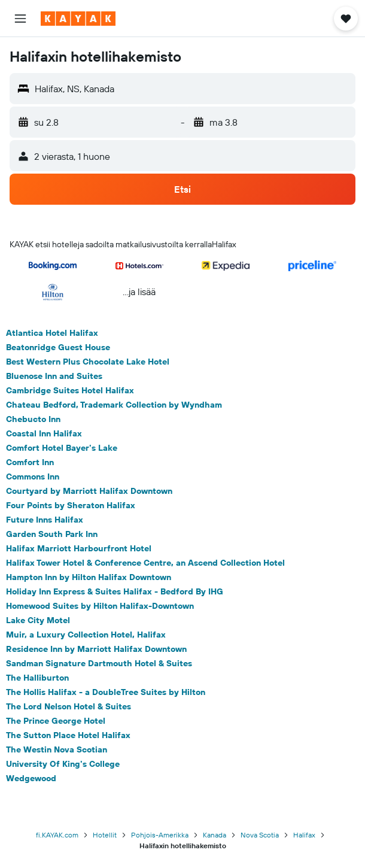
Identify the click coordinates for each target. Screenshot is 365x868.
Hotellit (105, 835)
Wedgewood (31, 778)
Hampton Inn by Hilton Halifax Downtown (89, 577)
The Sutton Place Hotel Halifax (68, 735)
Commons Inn (33, 477)
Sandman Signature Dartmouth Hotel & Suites (99, 663)
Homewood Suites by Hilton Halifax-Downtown (100, 606)
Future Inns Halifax (45, 520)
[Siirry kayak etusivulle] (78, 19)
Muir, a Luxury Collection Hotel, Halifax (86, 635)
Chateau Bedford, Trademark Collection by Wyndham (114, 405)
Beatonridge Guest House (58, 347)
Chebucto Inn (33, 419)
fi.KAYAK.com (57, 835)
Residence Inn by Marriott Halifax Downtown (96, 649)
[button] (20, 19)
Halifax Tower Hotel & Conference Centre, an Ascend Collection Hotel (145, 563)
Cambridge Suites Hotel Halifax (70, 390)
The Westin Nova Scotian (57, 749)
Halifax (304, 835)
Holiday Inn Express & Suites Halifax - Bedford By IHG (115, 591)
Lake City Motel (38, 620)
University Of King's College (63, 764)
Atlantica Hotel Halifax (52, 333)
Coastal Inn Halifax (44, 433)
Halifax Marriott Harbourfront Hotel (79, 548)
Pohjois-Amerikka (160, 835)
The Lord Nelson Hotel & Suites (69, 706)
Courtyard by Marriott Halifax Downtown (89, 491)
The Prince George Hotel (56, 721)
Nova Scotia (260, 835)
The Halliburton (37, 678)
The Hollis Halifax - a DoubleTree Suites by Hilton (106, 692)
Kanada (215, 835)
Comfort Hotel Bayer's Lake (62, 448)
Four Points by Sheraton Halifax (71, 505)
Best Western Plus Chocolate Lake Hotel (88, 362)
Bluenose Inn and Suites (54, 376)
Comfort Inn (30, 462)
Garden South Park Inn (52, 534)
